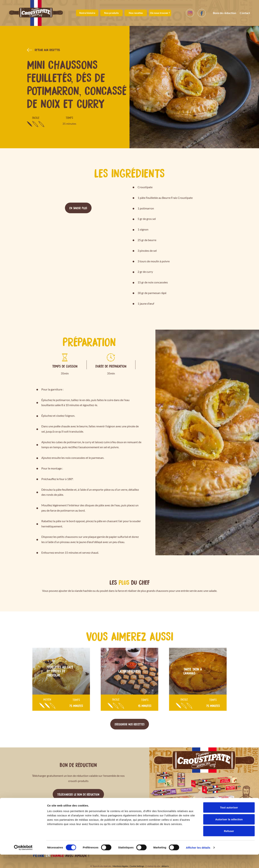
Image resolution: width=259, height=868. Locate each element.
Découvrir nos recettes (130, 724)
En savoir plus (78, 208)
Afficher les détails (198, 861)
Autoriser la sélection (229, 833)
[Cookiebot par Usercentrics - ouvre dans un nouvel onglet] (23, 861)
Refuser (229, 844)
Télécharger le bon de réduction (78, 794)
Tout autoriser (229, 821)
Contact (245, 13)
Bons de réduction (225, 13)
